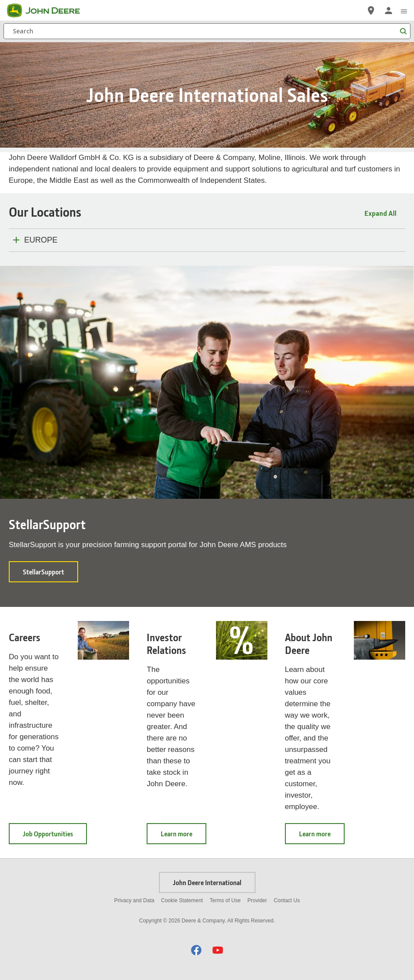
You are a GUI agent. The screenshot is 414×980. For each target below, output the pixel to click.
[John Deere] (49, 11)
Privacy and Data (134, 900)
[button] (196, 950)
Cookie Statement (182, 900)
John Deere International (207, 882)
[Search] (207, 31)
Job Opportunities (55, 837)
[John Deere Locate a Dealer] (371, 11)
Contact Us (287, 900)
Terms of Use (225, 900)
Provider (257, 900)
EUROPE (41, 240)
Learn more (184, 837)
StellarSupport (50, 575)
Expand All (380, 213)
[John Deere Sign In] (389, 11)
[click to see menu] (404, 11)
